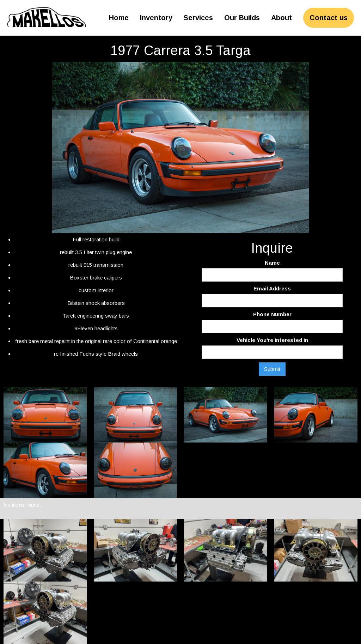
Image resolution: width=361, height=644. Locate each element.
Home (119, 18)
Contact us (329, 18)
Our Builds (242, 18)
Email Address (272, 288)
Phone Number (272, 314)
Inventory (156, 18)
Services (198, 18)
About (282, 18)
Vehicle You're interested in (272, 340)
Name (272, 263)
